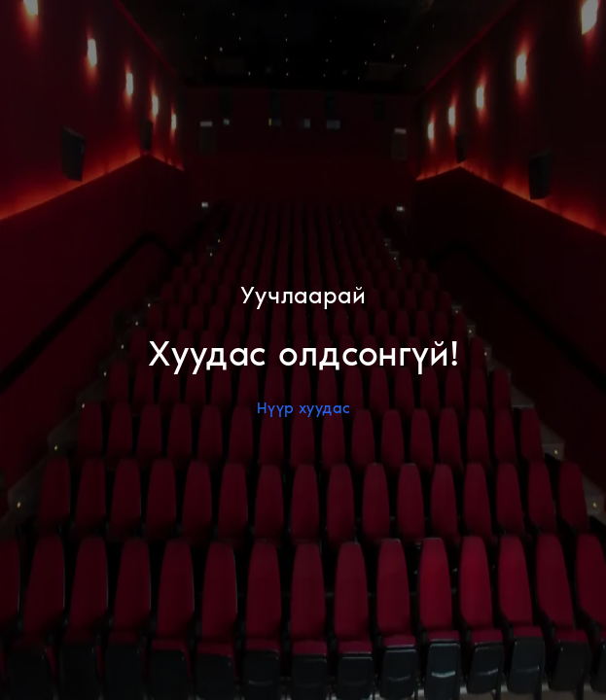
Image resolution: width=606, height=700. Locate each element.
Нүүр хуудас (303, 408)
